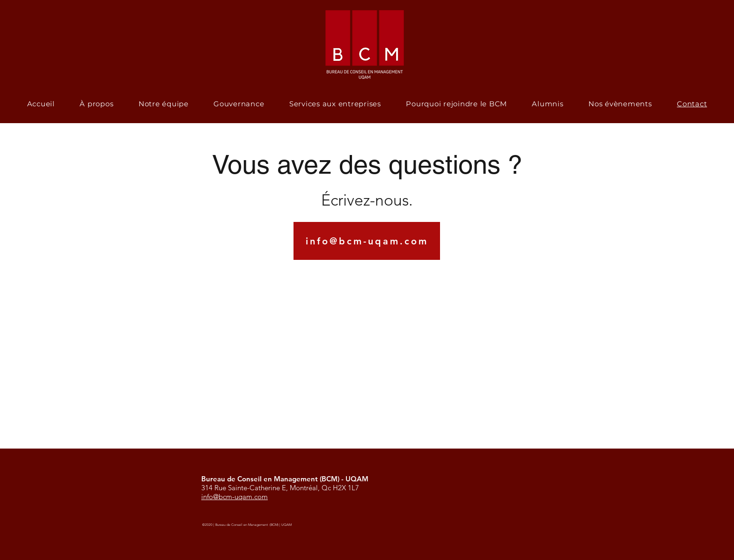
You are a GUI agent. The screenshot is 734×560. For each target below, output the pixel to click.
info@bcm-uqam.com (235, 497)
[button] (548, 103)
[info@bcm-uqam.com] (367, 241)
